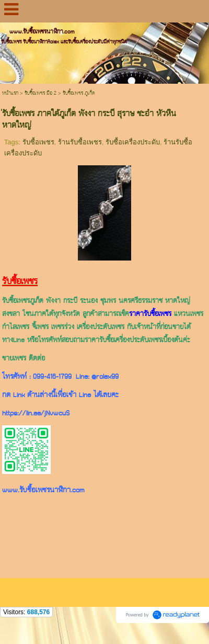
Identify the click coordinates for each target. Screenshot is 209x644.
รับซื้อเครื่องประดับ (133, 142)
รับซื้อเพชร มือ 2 (40, 93)
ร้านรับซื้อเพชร (80, 142)
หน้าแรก (10, 93)
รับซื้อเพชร (38, 142)
